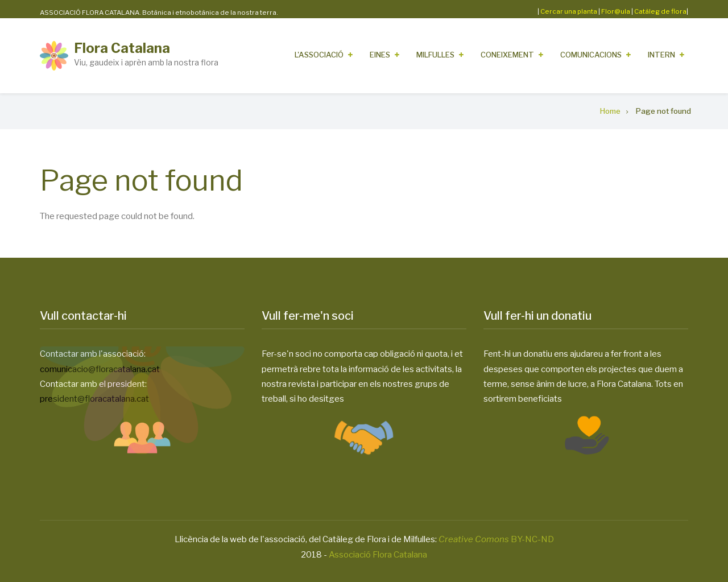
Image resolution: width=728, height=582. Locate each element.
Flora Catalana (122, 48)
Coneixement (507, 55)
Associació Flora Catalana (378, 555)
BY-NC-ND (496, 539)
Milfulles (435, 55)
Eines (380, 55)
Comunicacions (591, 55)
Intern (661, 55)
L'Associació (319, 55)
